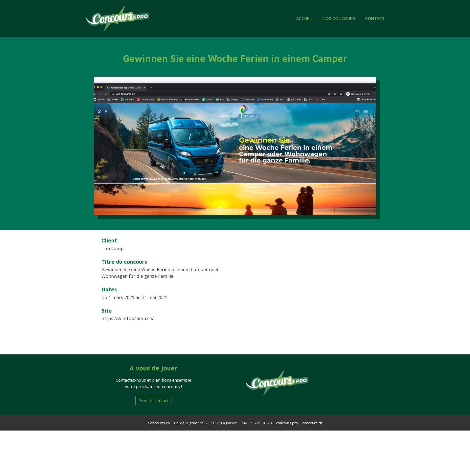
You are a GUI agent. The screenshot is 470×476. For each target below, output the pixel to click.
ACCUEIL (304, 19)
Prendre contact (153, 401)
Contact (375, 19)
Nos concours (339, 19)
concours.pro (287, 423)
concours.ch (312, 423)
